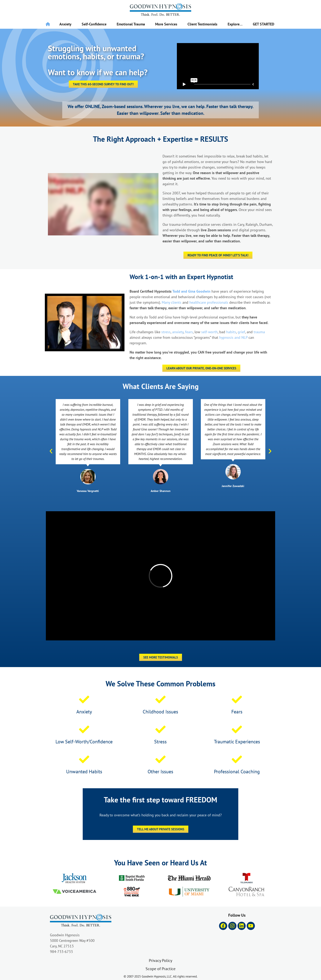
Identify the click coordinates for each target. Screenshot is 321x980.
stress (166, 332)
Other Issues (160, 771)
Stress (160, 742)
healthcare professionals (209, 302)
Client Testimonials (202, 24)
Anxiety (65, 24)
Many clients (172, 302)
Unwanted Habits (84, 771)
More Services (166, 24)
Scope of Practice (160, 969)
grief (241, 332)
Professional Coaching (237, 771)
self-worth (209, 332)
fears (189, 332)
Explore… (235, 24)
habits (231, 332)
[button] (51, 451)
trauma (259, 332)
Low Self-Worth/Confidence (84, 742)
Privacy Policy (160, 960)
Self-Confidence (94, 24)
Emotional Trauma (131, 24)
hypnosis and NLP (233, 337)
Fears (237, 712)
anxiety (178, 332)
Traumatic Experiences (237, 742)
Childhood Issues (160, 712)
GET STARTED (264, 24)
